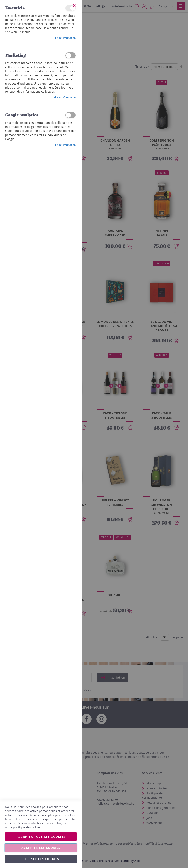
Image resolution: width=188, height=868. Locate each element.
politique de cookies (27, 827)
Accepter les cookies (41, 848)
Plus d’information (65, 38)
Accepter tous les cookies (41, 836)
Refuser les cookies (41, 859)
